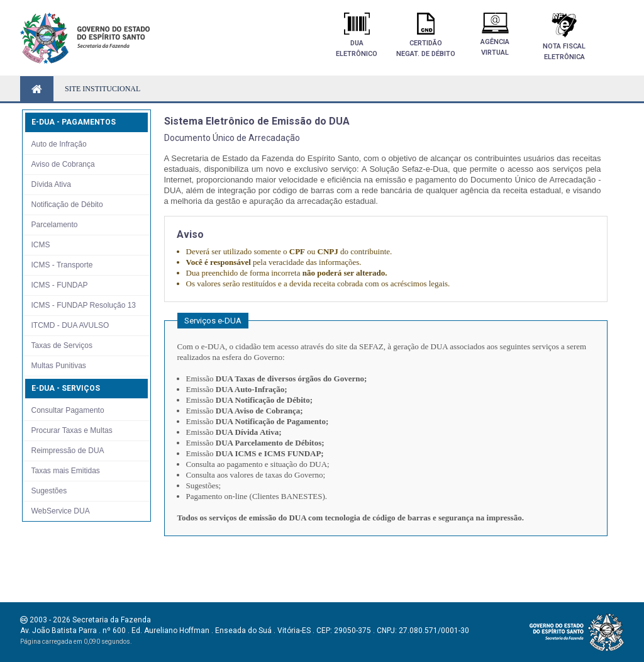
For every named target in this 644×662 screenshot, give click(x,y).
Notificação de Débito (67, 205)
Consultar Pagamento (68, 410)
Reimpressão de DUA (68, 451)
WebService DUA (61, 511)
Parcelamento (55, 225)
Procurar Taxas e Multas (72, 430)
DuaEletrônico (357, 35)
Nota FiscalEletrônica (564, 37)
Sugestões (49, 491)
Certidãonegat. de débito (426, 35)
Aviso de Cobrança (63, 164)
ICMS (41, 245)
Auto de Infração (59, 144)
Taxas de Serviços (62, 345)
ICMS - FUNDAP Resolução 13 (84, 305)
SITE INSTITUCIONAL (103, 89)
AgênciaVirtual (495, 35)
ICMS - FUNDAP (60, 285)
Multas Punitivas (59, 366)
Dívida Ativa (51, 184)
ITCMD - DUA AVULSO (70, 325)
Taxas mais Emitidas (66, 471)
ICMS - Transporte (62, 265)
